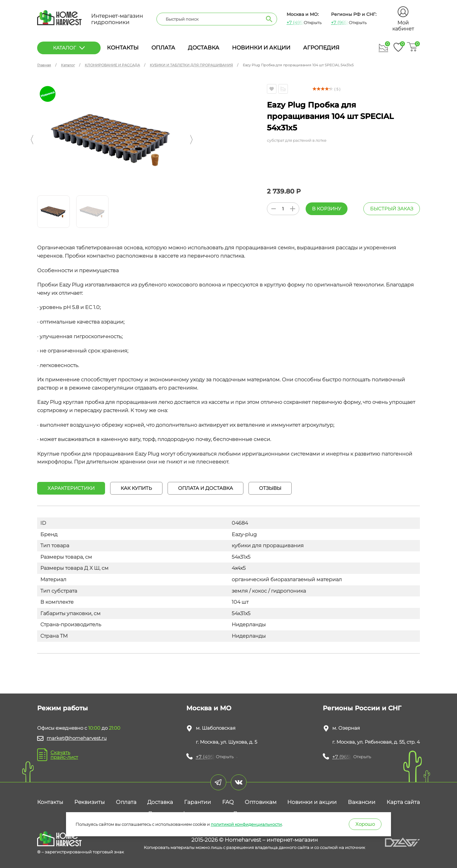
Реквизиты (89, 802)
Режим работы (63, 708)
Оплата (163, 48)
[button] (32, 140)
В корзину (327, 209)
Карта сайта (403, 802)
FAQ (228, 802)
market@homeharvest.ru (77, 738)
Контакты (123, 48)
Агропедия (321, 48)
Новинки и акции (261, 48)
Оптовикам (261, 802)
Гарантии (198, 802)
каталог (69, 48)
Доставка (204, 48)
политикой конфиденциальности (246, 824)
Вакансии (362, 802)
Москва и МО (209, 708)
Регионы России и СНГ (362, 708)
